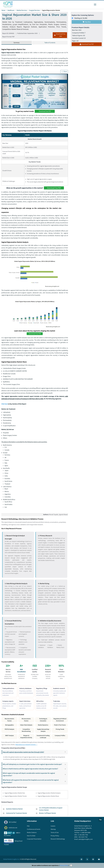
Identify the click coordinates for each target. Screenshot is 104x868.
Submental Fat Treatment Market (17, 814)
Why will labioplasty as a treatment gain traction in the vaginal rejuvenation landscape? (35, 765)
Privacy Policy (64, 866)
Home (3, 10)
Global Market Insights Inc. (11, 860)
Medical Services (22, 10)
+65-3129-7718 (83, 838)
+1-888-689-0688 (85, 833)
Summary (17, 43)
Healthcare (11, 10)
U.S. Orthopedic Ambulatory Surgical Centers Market (51, 810)
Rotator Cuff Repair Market (48, 814)
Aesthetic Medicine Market (14, 810)
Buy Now (87, 22)
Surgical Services (35, 10)
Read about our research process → (26, 745)
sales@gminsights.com (85, 840)
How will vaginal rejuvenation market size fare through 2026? (35, 753)
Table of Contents (50, 43)
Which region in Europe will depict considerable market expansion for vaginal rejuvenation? (35, 775)
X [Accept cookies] (71, 866)
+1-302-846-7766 (83, 836)
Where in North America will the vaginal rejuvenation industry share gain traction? (35, 770)
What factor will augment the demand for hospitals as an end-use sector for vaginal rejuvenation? (35, 782)
